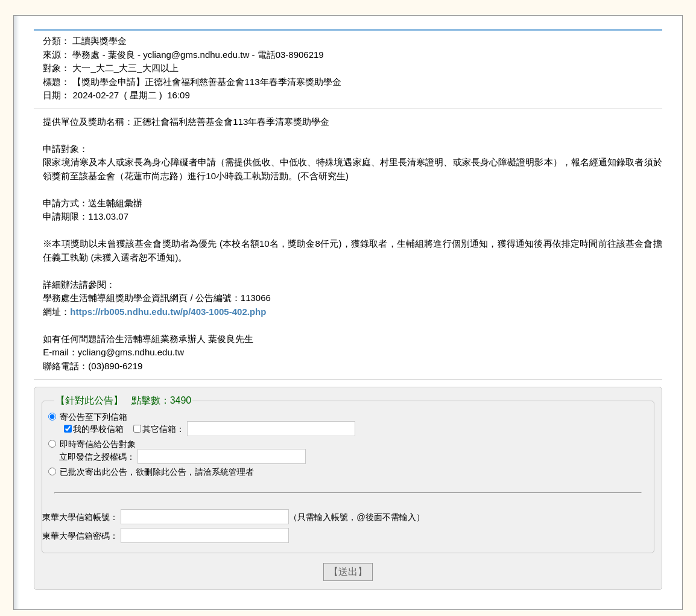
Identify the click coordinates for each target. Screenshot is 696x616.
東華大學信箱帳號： (80, 517)
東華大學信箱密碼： (80, 536)
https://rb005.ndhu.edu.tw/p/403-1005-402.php (168, 312)
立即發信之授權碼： (97, 457)
